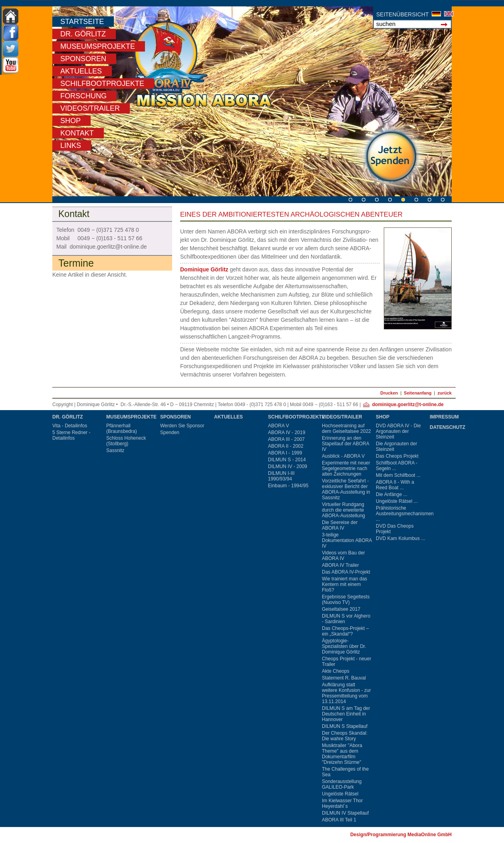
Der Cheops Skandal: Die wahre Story (345, 736)
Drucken (389, 393)
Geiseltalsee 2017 (341, 609)
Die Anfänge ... (392, 494)
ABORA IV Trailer (340, 565)
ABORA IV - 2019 (287, 432)
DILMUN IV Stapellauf (345, 813)
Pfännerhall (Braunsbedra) (122, 428)
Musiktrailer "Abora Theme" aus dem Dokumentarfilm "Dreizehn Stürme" (342, 754)
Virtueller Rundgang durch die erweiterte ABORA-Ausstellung (343, 510)
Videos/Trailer (90, 108)
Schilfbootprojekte (102, 84)
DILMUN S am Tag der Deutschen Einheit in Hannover (346, 714)
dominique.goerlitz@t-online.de (408, 405)
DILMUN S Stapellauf (345, 726)
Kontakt (77, 133)
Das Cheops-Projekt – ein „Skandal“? (345, 631)
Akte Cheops (336, 671)
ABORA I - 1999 (285, 453)
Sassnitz (115, 450)
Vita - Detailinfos (70, 426)
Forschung (83, 96)
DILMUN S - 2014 (287, 460)
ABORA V (279, 426)
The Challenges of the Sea (345, 772)
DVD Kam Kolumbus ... (400, 538)
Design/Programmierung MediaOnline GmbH (401, 835)
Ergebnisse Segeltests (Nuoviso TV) (346, 600)
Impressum (444, 417)
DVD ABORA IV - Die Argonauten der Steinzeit (398, 431)
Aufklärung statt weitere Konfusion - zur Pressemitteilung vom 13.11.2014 (346, 693)
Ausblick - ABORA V (343, 456)
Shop (70, 121)
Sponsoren (83, 59)
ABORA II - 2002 (286, 446)
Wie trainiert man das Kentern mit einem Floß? (344, 584)
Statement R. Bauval (344, 678)
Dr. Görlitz (83, 34)
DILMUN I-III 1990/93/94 (281, 476)
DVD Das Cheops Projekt (395, 529)
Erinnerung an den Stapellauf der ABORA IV (345, 444)
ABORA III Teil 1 (339, 820)
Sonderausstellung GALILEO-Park (342, 784)
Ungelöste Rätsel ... (397, 501)
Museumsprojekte (98, 46)
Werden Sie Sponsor (182, 426)
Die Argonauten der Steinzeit (396, 446)
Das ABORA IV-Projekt (346, 572)
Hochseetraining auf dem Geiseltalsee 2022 (346, 428)
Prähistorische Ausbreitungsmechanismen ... (402, 514)
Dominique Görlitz (204, 269)
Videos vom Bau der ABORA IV (343, 556)
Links (71, 145)
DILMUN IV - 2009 (288, 466)
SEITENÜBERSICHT (402, 14)
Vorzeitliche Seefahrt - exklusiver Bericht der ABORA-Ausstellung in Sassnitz (346, 489)
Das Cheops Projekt (397, 456)
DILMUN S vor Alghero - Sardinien (346, 619)
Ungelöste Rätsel (340, 794)
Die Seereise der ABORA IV (340, 525)
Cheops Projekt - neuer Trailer (346, 662)
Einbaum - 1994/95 (288, 486)
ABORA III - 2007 (286, 439)
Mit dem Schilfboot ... (398, 475)
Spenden (170, 432)
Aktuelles (81, 71)
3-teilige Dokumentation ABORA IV (347, 540)
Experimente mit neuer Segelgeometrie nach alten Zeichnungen (346, 468)
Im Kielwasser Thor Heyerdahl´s (342, 803)
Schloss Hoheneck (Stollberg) (126, 441)
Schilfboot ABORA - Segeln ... (397, 466)
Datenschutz (447, 427)
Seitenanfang (418, 393)
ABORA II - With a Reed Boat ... (395, 485)
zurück (445, 393)
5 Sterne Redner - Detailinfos (71, 435)
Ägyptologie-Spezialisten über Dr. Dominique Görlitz (344, 646)
